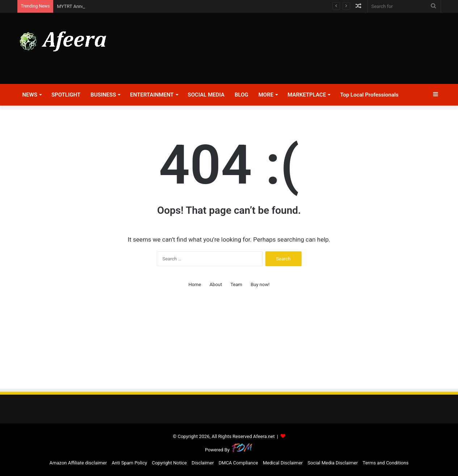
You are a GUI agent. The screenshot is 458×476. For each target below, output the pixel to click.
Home (195, 284)
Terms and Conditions (386, 463)
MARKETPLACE (307, 95)
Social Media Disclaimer (333, 463)
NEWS (30, 95)
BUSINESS (103, 95)
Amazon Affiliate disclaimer (78, 463)
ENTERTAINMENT (152, 95)
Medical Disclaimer (283, 463)
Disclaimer (203, 463)
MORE (266, 95)
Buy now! (260, 284)
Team (236, 284)
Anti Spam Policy (129, 463)
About (216, 284)
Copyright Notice (169, 463)
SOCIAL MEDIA (206, 95)
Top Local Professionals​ (369, 95)
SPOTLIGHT (66, 95)
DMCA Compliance (238, 463)
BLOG (241, 95)
